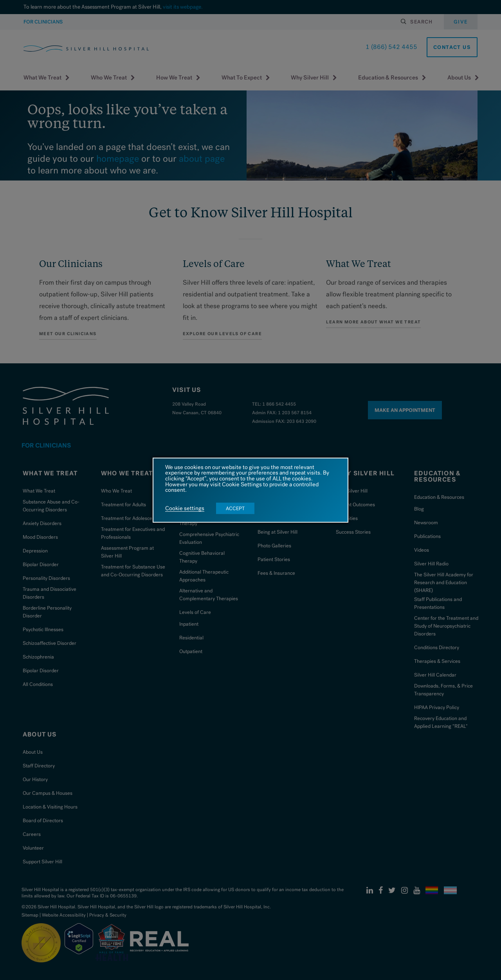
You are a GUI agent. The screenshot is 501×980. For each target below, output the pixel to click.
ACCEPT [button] (235, 508)
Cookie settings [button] (185, 509)
